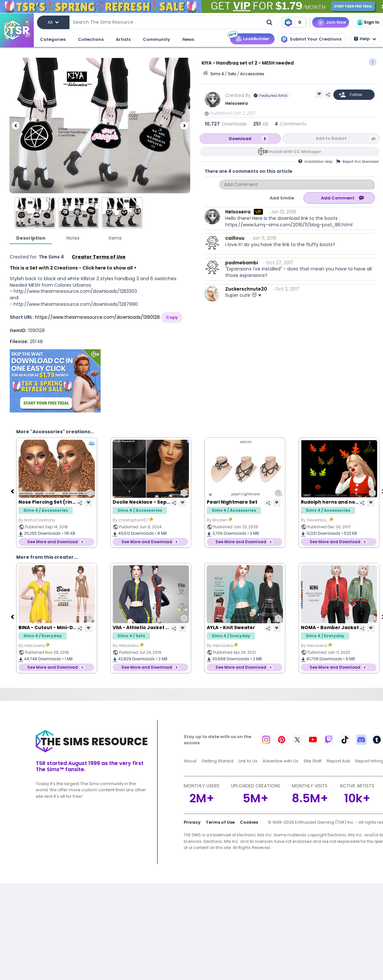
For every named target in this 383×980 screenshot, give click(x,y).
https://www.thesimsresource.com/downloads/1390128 (97, 317)
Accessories (252, 74)
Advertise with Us (280, 761)
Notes (73, 238)
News (188, 39)
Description (31, 238)
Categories (53, 39)
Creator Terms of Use (99, 257)
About (190, 761)
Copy (172, 317)
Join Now (336, 22)
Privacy (192, 822)
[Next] (184, 125)
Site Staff (313, 761)
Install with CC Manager (295, 152)
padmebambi (242, 263)
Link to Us (248, 761)
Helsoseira (236, 103)
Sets (232, 74)
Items (115, 238)
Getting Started (217, 761)
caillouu (235, 238)
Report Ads (339, 761)
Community (156, 39)
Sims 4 (217, 74)
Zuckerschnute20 (246, 289)
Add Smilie (282, 198)
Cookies (249, 822)
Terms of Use (220, 822)
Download (240, 139)
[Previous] (16, 125)
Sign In (368, 22)
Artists (123, 39)
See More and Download (53, 542)
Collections (91, 39)
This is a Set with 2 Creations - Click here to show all (71, 268)
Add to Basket (331, 138)
